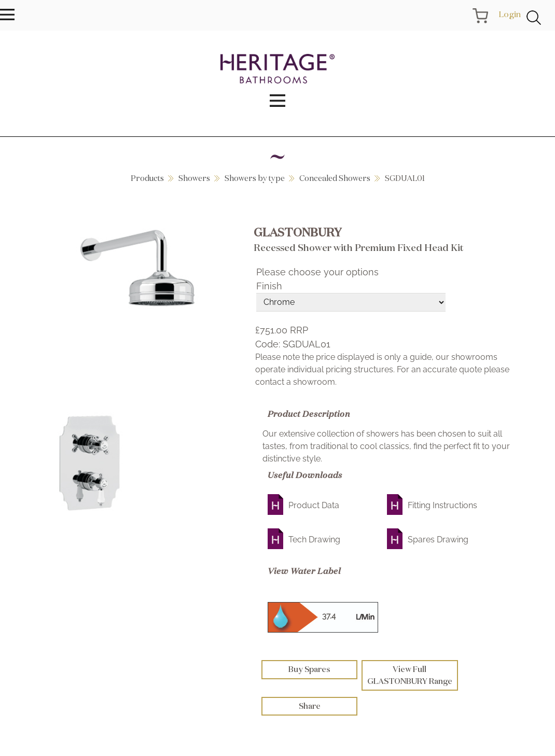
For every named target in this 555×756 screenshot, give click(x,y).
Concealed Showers (335, 178)
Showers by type (255, 178)
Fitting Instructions (442, 505)
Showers (194, 178)
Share (310, 706)
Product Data (314, 505)
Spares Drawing (438, 540)
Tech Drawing (314, 540)
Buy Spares (309, 669)
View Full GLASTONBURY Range (410, 675)
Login (510, 14)
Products (147, 178)
